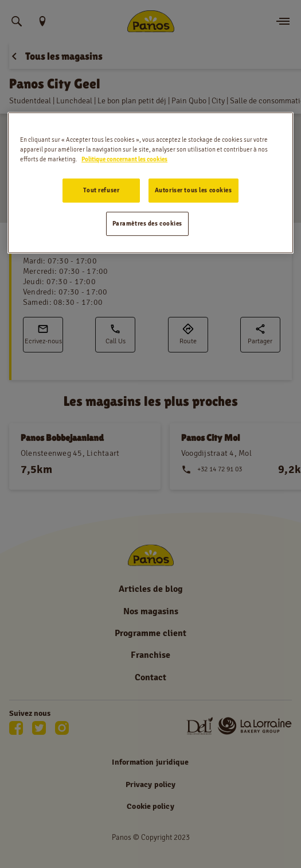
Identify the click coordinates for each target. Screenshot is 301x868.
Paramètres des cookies (148, 223)
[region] (150, 183)
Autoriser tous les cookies (193, 190)
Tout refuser (101, 190)
